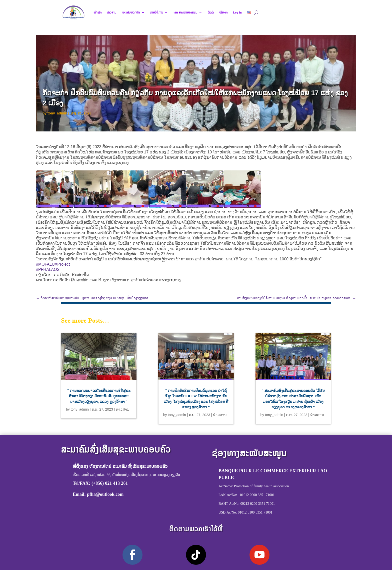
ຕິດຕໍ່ (211, 12)
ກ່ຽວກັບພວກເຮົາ (131, 12)
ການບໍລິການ (157, 12)
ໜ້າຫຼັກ (97, 12)
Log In (237, 12)
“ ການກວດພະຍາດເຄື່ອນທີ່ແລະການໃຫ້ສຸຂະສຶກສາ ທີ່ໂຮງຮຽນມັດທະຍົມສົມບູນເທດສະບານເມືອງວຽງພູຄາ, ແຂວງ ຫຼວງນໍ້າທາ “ (99, 396)
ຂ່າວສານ (112, 12)
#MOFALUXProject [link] (53, 264)
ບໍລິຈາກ (223, 12)
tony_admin (57, 113)
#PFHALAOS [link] (48, 270)
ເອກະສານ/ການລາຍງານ (185, 12)
